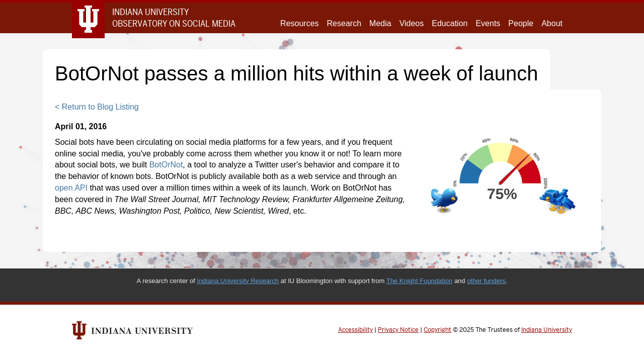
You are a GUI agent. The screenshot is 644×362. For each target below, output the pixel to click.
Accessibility (355, 330)
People (521, 23)
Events (488, 23)
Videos (412, 23)
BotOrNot (166, 165)
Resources (299, 23)
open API (71, 188)
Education (450, 23)
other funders (486, 281)
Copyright (437, 330)
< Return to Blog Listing (97, 107)
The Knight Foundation (420, 281)
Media (380, 23)
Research (344, 23)
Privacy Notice (398, 330)
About (552, 23)
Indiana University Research (238, 281)
